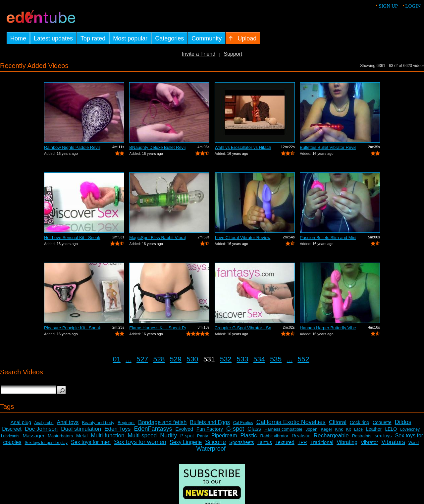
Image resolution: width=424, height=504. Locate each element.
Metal (82, 436)
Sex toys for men (91, 442)
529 (176, 359)
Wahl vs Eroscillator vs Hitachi (243, 147)
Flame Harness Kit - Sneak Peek (157, 328)
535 (276, 359)
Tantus (265, 442)
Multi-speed (142, 436)
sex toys (383, 436)
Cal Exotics (243, 423)
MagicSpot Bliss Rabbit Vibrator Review (157, 238)
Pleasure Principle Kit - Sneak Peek (72, 328)
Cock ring (360, 422)
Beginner (126, 423)
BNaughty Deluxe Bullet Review (157, 147)
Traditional (322, 442)
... (129, 359)
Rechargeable (331, 436)
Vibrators (393, 442)
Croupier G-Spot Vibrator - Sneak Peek (243, 328)
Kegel (326, 429)
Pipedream (224, 436)
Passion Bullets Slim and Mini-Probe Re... (328, 238)
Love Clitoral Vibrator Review (243, 238)
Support (233, 54)
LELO (391, 429)
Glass (254, 429)
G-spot (235, 429)
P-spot (187, 436)
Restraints (362, 436)
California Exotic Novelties (291, 422)
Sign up (388, 6)
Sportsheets (242, 442)
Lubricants (10, 436)
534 (259, 359)
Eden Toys (117, 429)
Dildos (403, 422)
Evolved (184, 429)
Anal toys (68, 422)
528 (159, 359)
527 (142, 359)
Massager (33, 436)
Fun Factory (210, 429)
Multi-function (107, 436)
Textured (285, 442)
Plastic (248, 436)
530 (192, 359)
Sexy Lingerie (186, 442)
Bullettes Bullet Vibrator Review (328, 147)
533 (242, 359)
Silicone (215, 442)
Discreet (12, 429)
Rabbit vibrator (274, 436)
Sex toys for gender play (46, 443)
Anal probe (44, 423)
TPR (302, 442)
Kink (339, 429)
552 (303, 359)
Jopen (312, 429)
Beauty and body (98, 423)
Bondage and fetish (162, 422)
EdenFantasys (153, 429)
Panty (203, 436)
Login (413, 6)
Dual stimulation (81, 429)
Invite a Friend (199, 54)
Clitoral (338, 422)
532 (226, 359)
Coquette (382, 422)
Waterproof (211, 449)
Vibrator (369, 442)
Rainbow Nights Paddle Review (72, 147)
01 (117, 359)
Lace (358, 429)
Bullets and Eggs (210, 422)
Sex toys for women (140, 442)
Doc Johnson (41, 429)
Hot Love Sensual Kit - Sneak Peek (72, 238)
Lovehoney (410, 429)
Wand (414, 443)
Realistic (301, 436)
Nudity (168, 435)
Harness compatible (283, 429)
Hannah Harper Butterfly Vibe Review (328, 328)
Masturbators (60, 436)
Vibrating (347, 442)
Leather (374, 429)
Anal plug (21, 422)
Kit (348, 429)
